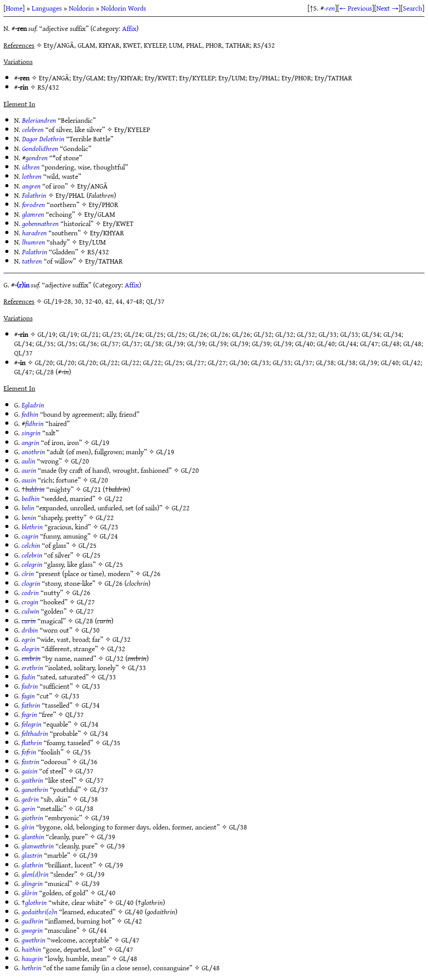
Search (413, 8)
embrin (31, 658)
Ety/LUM (232, 78)
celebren (33, 129)
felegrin (32, 724)
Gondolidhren (40, 148)
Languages (47, 8)
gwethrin (34, 940)
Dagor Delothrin (43, 139)
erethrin (32, 667)
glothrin (36, 902)
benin (29, 517)
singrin (31, 433)
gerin (28, 808)
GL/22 (109, 362)
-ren (329, 8)
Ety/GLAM (88, 78)
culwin (30, 611)
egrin (28, 639)
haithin (31, 949)
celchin (31, 545)
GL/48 (391, 343)
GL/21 (90, 334)
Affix (129, 28)
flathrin (32, 743)
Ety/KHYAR (124, 78)
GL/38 (153, 343)
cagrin (30, 536)
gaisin (30, 771)
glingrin (32, 883)
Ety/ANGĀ (54, 78)
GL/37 (110, 343)
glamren (33, 214)
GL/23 (111, 334)
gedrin (30, 799)
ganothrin (35, 789)
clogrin (31, 583)
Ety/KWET (160, 78)
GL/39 (175, 343)
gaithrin (32, 780)
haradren (34, 233)
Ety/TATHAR (333, 78)
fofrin (29, 752)
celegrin (32, 564)
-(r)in (22, 285)
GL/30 (238, 362)
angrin (30, 442)
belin (28, 508)
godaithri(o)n (39, 912)
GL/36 (88, 343)
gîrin (28, 827)
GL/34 (371, 334)
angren (31, 186)
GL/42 (411, 362)
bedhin (31, 498)
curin (29, 621)
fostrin (30, 761)
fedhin (30, 414)
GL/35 (45, 343)
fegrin (29, 714)
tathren (32, 261)
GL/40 (304, 343)
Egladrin (33, 405)
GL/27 (195, 362)
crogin (30, 602)
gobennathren (40, 223)
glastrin (32, 855)
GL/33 (328, 334)
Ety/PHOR (296, 78)
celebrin (32, 555)
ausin (29, 480)
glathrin (32, 865)
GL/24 (133, 334)
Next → (387, 8)
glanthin (33, 837)
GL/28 (45, 372)
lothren (32, 176)
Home (14, 8)
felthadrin (35, 733)
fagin (28, 696)
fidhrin (34, 423)
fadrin (30, 686)
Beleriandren (39, 120)
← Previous (356, 8)
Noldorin (81, 8)
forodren (34, 204)
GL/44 (347, 343)
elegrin (31, 648)
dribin (30, 630)
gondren (37, 158)
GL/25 (155, 334)
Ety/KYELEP (197, 78)
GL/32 (263, 334)
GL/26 (198, 334)
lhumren (34, 242)
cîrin (28, 573)
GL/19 (47, 334)
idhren (31, 167)
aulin (28, 461)
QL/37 (23, 353)
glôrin (30, 893)
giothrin (32, 818)
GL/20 (44, 362)
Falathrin (34, 195)
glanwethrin (38, 846)
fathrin (31, 705)
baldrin (35, 489)
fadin (28, 677)
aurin (29, 470)
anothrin (33, 452)
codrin (30, 592)
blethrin (32, 527)
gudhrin (32, 921)
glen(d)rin (35, 874)
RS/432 (48, 87)
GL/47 (369, 343)
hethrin (32, 968)
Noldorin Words (124, 8)
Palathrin (35, 252)
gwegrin (32, 930)
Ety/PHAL (263, 78)
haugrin (32, 958)
